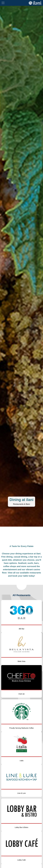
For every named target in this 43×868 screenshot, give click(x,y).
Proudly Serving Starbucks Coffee (22, 728)
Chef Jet (22, 694)
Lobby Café (22, 860)
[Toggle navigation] (3, 3)
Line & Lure (22, 793)
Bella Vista (21, 661)
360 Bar (21, 629)
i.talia (21, 761)
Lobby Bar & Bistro (21, 827)
